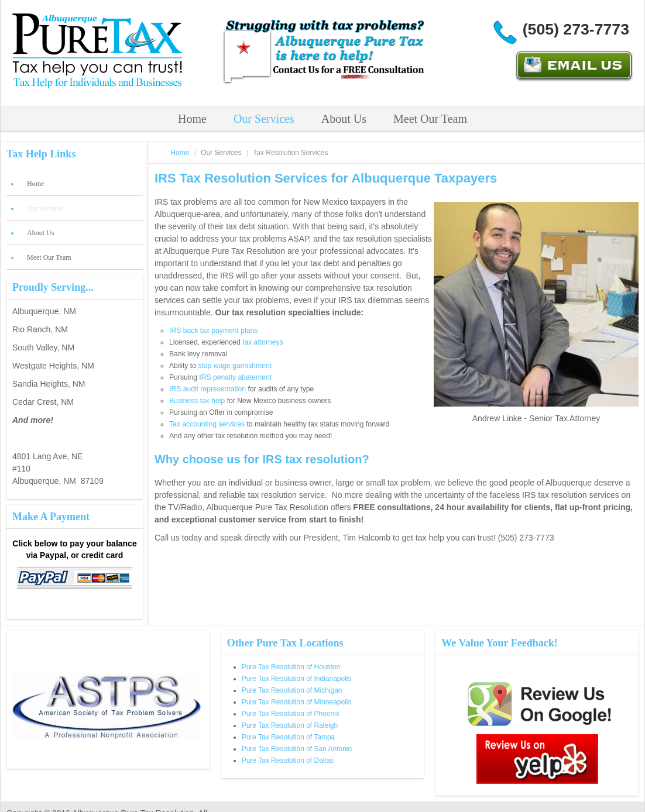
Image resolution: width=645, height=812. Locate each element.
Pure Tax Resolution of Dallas (288, 761)
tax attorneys (263, 342)
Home (192, 119)
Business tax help (197, 401)
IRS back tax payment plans (213, 331)
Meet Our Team (430, 119)
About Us (344, 119)
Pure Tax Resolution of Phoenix (291, 714)
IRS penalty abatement (235, 377)
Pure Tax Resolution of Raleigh (290, 725)
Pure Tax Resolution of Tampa (289, 737)
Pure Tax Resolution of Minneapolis (297, 702)
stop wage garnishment (235, 366)
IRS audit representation (207, 389)
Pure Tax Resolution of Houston (291, 667)
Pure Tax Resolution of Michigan (292, 690)
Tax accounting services (207, 424)
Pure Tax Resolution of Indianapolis (297, 679)
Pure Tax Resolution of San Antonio (297, 749)
